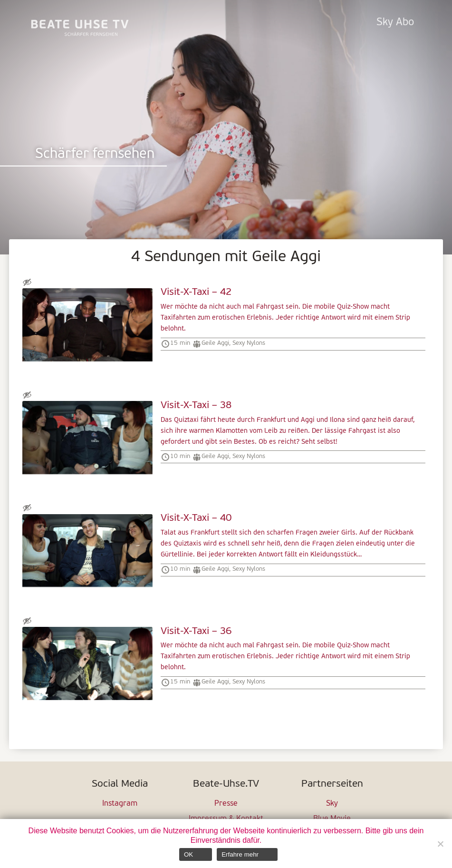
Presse (226, 804)
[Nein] (440, 844)
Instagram (120, 804)
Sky (332, 804)
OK (188, 854)
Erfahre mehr (240, 854)
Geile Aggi (215, 343)
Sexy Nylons (249, 343)
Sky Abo (395, 23)
